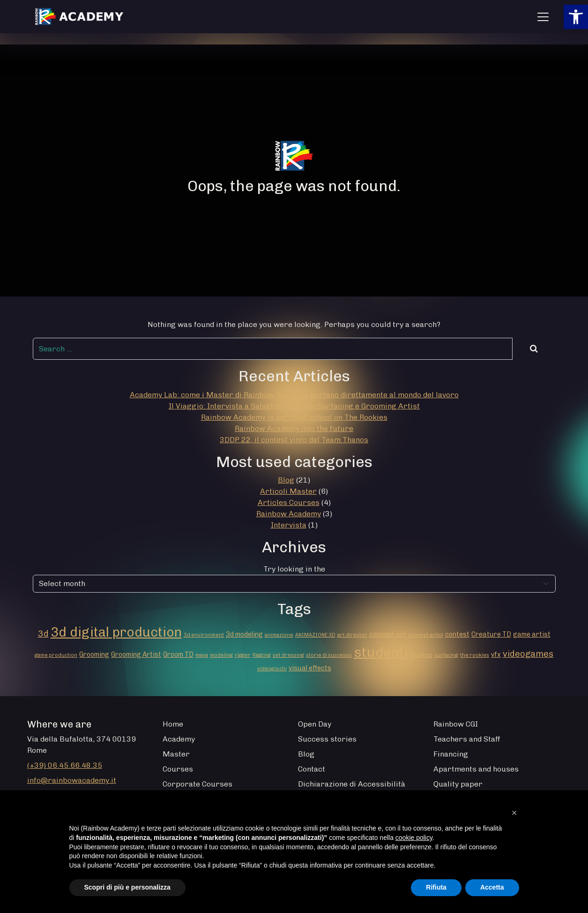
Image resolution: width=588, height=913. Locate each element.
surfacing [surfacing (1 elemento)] (446, 655)
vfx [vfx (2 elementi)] (496, 655)
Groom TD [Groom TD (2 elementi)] (178, 655)
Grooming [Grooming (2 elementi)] (94, 655)
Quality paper (458, 784)
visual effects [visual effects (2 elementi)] (310, 668)
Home (173, 724)
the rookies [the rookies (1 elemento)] (475, 655)
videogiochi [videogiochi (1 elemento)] (272, 669)
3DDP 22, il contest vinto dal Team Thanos (294, 440)
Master (176, 754)
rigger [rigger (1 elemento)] (243, 655)
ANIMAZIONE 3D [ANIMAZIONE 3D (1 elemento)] (315, 635)
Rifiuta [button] (436, 887)
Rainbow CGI (456, 724)
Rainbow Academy (289, 514)
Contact (312, 769)
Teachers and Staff (467, 739)
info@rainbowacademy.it (72, 780)
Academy (179, 739)
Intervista (289, 525)
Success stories (327, 739)
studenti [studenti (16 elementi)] (381, 652)
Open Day (315, 724)
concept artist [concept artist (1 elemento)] (426, 635)
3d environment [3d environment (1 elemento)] (204, 635)
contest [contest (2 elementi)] (457, 635)
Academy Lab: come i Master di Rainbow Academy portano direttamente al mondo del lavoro (294, 395)
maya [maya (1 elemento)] (202, 655)
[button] (576, 17)
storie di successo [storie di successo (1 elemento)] (329, 655)
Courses (178, 769)
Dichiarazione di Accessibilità (352, 784)
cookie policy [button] (414, 838)
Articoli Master (288, 491)
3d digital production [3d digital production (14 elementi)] (116, 632)
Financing (451, 754)
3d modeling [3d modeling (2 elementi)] (244, 635)
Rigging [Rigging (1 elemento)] (262, 655)
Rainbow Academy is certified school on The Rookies (294, 417)
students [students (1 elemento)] (421, 655)
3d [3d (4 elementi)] (43, 634)
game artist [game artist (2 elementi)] (532, 635)
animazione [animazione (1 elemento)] (279, 635)
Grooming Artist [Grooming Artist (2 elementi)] (136, 655)
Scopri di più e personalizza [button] (127, 887)
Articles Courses (289, 502)
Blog (286, 480)
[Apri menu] (543, 17)
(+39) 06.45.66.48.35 (65, 765)
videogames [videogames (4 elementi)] (528, 654)
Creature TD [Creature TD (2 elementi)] (491, 635)
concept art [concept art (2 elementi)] (388, 635)
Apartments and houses (476, 769)
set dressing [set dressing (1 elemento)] (288, 655)
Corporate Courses (197, 784)
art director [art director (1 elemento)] (352, 635)
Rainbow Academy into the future (294, 428)
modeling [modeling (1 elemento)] (221, 655)
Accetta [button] (492, 887)
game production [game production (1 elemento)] (56, 655)
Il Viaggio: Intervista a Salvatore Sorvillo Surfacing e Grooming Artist (294, 406)
